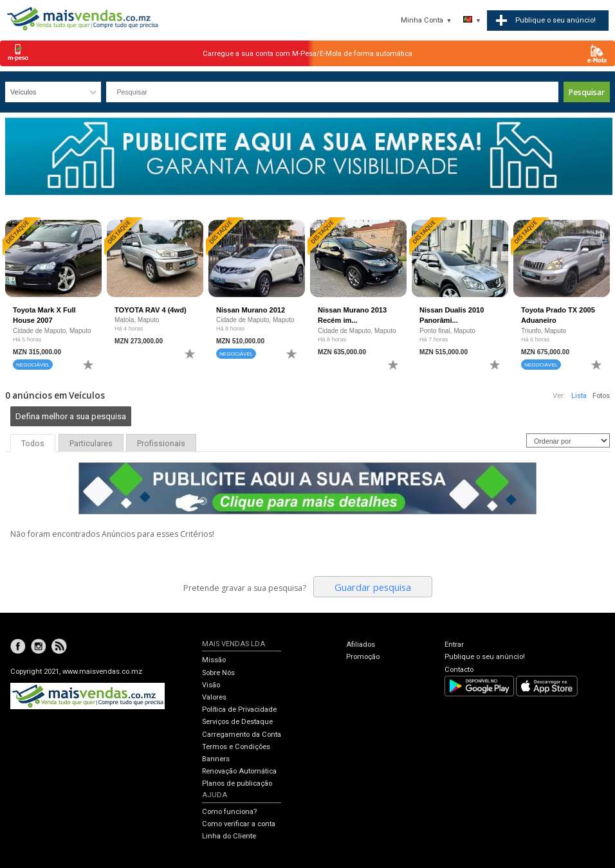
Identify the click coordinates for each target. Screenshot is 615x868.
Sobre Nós (218, 673)
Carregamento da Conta (242, 735)
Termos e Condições (236, 747)
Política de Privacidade (239, 710)
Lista (579, 396)
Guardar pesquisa (373, 587)
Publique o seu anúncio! (485, 657)
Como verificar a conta (239, 824)
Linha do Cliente (229, 836)
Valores (214, 697)
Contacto (459, 670)
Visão (211, 685)
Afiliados (361, 645)
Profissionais (161, 444)
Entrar (454, 645)
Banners (216, 759)
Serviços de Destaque (237, 722)
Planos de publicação (237, 783)
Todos (33, 444)
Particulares (91, 444)
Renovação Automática (239, 771)
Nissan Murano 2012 (251, 310)
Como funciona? (229, 812)
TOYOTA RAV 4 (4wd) (151, 310)
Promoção (363, 657)
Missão (214, 660)
